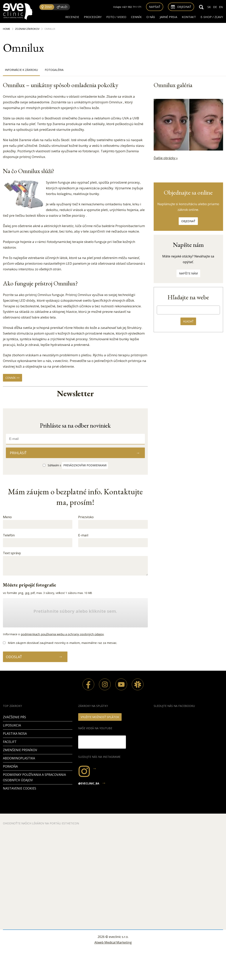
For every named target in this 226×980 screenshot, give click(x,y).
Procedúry (93, 17)
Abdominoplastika (19, 758)
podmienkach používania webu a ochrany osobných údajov (62, 634)
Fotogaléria (54, 70)
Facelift (10, 742)
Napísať (155, 7)
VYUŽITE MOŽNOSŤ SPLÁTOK (100, 717)
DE (215, 7)
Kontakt (189, 17)
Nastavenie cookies (20, 788)
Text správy (12, 553)
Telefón (9, 535)
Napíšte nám (188, 273)
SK (209, 7)
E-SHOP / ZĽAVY (212, 17)
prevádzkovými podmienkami (85, 465)
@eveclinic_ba (89, 783)
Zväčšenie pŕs (14, 717)
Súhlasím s (78, 465)
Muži (64, 7)
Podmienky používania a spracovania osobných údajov (34, 777)
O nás (151, 17)
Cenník (136, 17)
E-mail (83, 535)
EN (221, 7)
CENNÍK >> (13, 378)
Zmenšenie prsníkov (20, 750)
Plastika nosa (15, 734)
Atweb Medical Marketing (113, 942)
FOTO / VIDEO (116, 17)
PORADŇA (10, 766)
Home (7, 29)
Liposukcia (12, 725)
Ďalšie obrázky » (166, 158)
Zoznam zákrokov (27, 29)
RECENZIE (72, 17)
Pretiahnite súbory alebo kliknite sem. (75, 611)
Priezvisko (86, 517)
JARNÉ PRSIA (168, 17)
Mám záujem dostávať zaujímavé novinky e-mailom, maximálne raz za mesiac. (62, 643)
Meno (7, 517)
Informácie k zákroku (21, 70)
